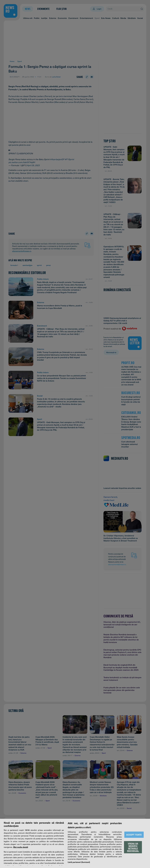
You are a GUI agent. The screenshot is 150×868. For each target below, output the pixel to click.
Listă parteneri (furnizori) (79, 862)
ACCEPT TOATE (134, 835)
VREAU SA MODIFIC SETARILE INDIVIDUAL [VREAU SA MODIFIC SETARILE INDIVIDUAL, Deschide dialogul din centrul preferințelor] (133, 847)
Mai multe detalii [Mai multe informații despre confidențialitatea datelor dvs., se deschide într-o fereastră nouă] (21, 847)
